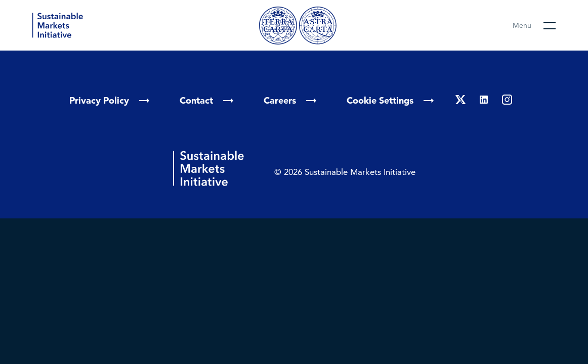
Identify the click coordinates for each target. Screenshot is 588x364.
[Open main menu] (534, 25)
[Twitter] (460, 100)
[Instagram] (507, 100)
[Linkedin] (484, 100)
